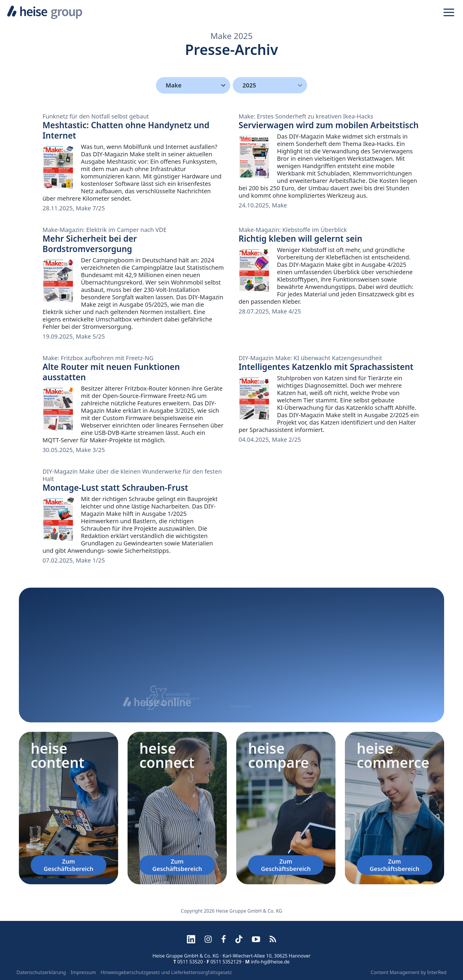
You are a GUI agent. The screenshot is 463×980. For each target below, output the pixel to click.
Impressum (83, 972)
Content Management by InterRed (409, 972)
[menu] (270, 85)
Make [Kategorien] (197, 85)
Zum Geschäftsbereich (69, 865)
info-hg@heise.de (270, 962)
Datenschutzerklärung (41, 972)
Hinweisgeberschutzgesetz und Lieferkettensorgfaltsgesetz (166, 972)
